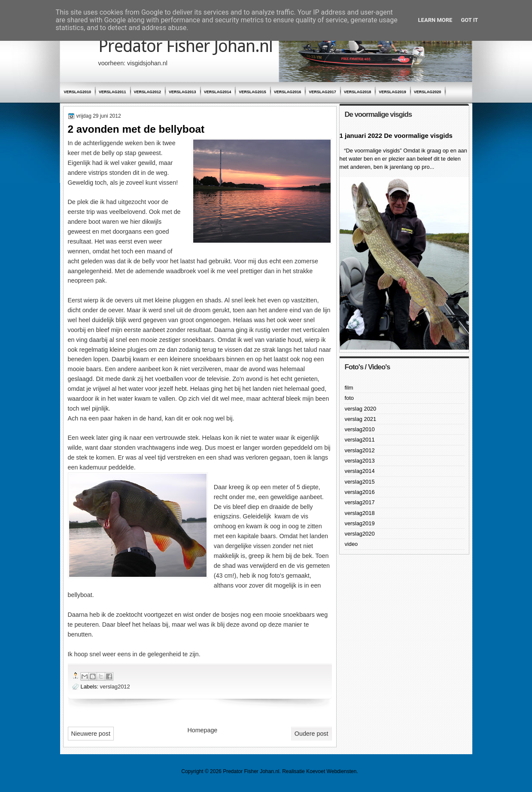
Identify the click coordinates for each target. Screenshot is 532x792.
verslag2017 (322, 92)
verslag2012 (148, 92)
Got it (469, 20)
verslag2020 (428, 92)
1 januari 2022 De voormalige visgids (396, 136)
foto (349, 398)
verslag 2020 (361, 409)
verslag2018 (358, 92)
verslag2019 (392, 92)
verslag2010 (78, 92)
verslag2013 (182, 92)
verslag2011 (112, 92)
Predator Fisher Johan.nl (185, 46)
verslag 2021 (361, 419)
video (351, 544)
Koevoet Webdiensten (331, 771)
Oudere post (312, 734)
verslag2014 (218, 92)
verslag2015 (252, 92)
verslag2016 (288, 92)
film (349, 388)
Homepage (202, 730)
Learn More (435, 20)
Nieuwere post (91, 734)
